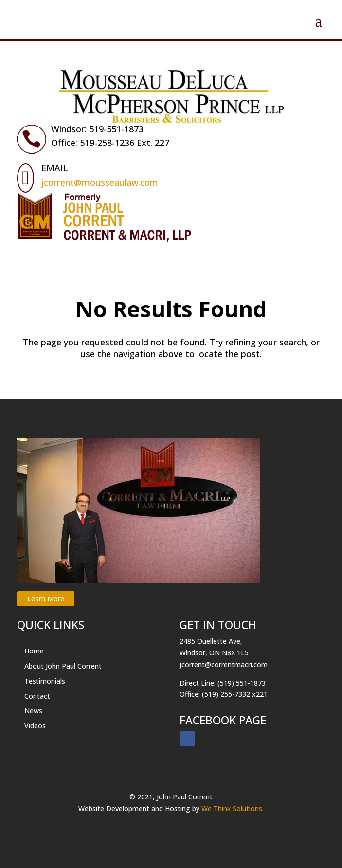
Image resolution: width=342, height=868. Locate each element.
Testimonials (45, 681)
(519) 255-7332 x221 (235, 694)
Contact (37, 696)
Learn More (46, 599)
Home (34, 651)
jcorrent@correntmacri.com (224, 664)
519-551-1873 (116, 129)
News (33, 711)
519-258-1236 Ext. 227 (125, 143)
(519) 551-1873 (242, 683)
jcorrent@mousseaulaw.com (100, 182)
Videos (35, 726)
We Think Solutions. (233, 808)
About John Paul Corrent (63, 666)
